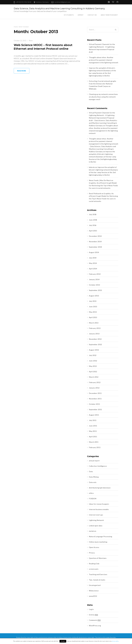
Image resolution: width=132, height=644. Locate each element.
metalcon (93, 531)
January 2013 (94, 334)
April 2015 (93, 231)
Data (91, 471)
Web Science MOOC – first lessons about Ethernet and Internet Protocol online (44, 47)
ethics (91, 493)
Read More (22, 71)
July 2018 (93, 214)
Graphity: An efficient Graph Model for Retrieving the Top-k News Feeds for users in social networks (103, 185)
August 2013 (94, 296)
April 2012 (93, 372)
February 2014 (95, 274)
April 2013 (93, 317)
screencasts (94, 569)
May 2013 (93, 312)
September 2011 (95, 409)
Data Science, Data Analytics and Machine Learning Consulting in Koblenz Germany (59, 8)
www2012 (93, 596)
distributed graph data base (100, 488)
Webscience (94, 591)
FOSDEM (93, 499)
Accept (63, 641)
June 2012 (93, 361)
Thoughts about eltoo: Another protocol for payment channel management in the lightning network (104, 60)
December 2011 (95, 393)
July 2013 (93, 301)
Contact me (92, 15)
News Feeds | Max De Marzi (100, 180)
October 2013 (94, 285)
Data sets (93, 482)
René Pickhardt (95, 193)
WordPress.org (95, 626)
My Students (69, 15)
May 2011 (93, 431)
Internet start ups (96, 515)
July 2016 (93, 225)
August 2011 (94, 415)
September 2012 (95, 344)
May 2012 (93, 366)
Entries (93, 615)
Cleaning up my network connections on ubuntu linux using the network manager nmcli (103, 97)
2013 (21, 27)
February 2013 (95, 328)
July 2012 (93, 355)
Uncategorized (95, 585)
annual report (94, 461)
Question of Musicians (98, 558)
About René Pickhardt (109, 15)
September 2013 (95, 290)
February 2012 (95, 382)
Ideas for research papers (99, 504)
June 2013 (93, 307)
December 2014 (95, 236)
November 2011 (95, 399)
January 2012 (94, 388)
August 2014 (94, 252)
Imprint (81, 15)
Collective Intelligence (98, 466)
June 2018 (93, 220)
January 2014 (94, 279)
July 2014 (93, 258)
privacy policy (115, 641)
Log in (91, 609)
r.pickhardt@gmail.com (62, 2)
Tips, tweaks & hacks (97, 580)
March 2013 (94, 323)
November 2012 (95, 339)
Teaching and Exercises (98, 574)
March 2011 (94, 442)
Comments (95, 620)
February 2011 (95, 447)
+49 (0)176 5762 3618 (23, 2)
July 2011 (93, 420)
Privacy (92, 553)
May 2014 (93, 263)
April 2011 (93, 437)
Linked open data (96, 526)
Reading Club (94, 564)
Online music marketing (98, 542)
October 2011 (94, 404)
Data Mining (94, 477)
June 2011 (93, 426)
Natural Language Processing (101, 536)
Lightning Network (96, 520)
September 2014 (95, 247)
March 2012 (94, 377)
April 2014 (93, 269)
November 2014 (95, 242)
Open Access (94, 547)
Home (16, 27)
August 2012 (94, 350)
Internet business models (99, 509)
